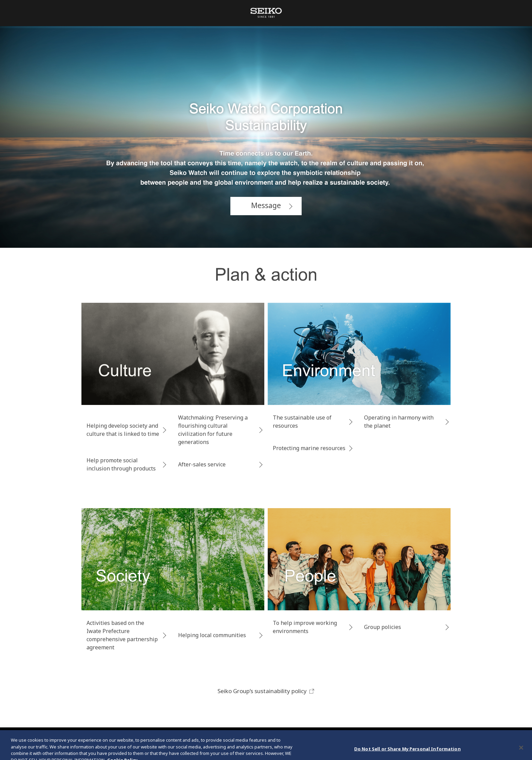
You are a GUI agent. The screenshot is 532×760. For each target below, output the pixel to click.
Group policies (383, 627)
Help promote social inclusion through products (121, 464)
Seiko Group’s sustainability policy (266, 691)
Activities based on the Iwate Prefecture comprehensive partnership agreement (122, 635)
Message (266, 205)
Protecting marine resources (309, 448)
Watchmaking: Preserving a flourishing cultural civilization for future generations (213, 430)
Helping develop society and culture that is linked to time (123, 430)
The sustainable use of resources (302, 422)
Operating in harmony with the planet (399, 422)
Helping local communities (212, 635)
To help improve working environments (305, 627)
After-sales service (202, 464)
